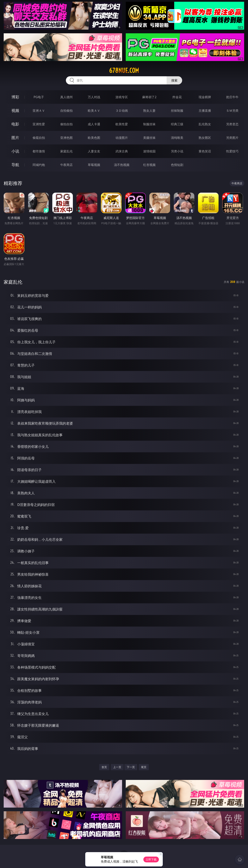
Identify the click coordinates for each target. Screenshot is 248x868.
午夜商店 (66, 165)
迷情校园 (149, 151)
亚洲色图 (66, 138)
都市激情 (39, 151)
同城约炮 (39, 165)
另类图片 (232, 138)
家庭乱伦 (66, 151)
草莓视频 (94, 165)
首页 (104, 767)
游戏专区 (122, 97)
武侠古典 (122, 151)
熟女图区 (205, 138)
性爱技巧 (232, 151)
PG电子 (39, 97)
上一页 (117, 767)
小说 (15, 151)
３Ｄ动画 (122, 111)
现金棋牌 (205, 97)
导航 (15, 165)
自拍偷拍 (66, 111)
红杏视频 (149, 165)
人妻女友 (94, 151)
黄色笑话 (205, 151)
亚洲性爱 (39, 124)
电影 (15, 124)
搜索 (174, 80)
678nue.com (124, 70)
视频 (15, 110)
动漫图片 (122, 138)
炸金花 (177, 97)
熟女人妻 (149, 111)
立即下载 (151, 859)
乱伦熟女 (205, 124)
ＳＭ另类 (232, 111)
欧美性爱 (122, 124)
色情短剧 (177, 165)
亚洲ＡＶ (39, 111)
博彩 (15, 97)
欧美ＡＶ (94, 111)
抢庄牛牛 (232, 97)
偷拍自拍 (66, 124)
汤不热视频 (122, 165)
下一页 (131, 767)
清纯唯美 (177, 138)
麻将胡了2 (149, 97)
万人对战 (94, 97)
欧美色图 (94, 138)
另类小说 (177, 151)
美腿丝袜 (149, 138)
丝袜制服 (177, 111)
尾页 (144, 767)
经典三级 (177, 124)
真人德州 (66, 97)
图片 (15, 138)
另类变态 (232, 124)
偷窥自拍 (39, 138)
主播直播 (205, 111)
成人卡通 (94, 124)
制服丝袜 (149, 124)
